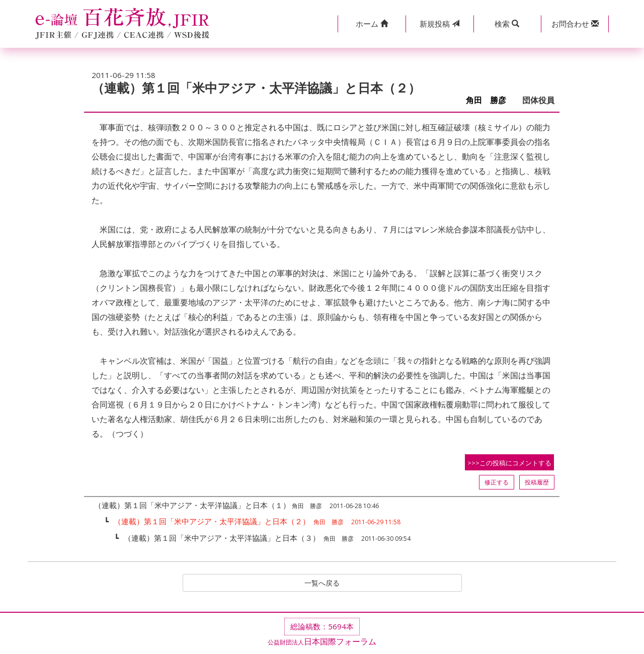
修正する (497, 482)
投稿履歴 (537, 482)
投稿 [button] (439, 24)
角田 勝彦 (490, 100)
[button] (372, 24)
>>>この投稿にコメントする (509, 463)
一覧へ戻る (322, 584)
